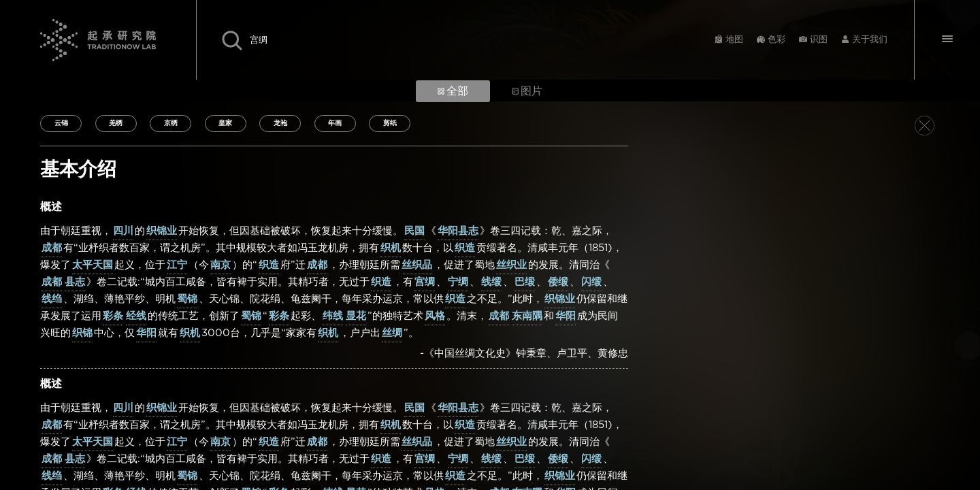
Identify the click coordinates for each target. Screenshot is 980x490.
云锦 (61, 123)
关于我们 (870, 40)
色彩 (777, 40)
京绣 (171, 123)
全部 (453, 91)
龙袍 (280, 123)
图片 (527, 91)
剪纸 (390, 123)
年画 (335, 123)
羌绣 (116, 123)
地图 (734, 40)
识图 (819, 40)
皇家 (225, 123)
